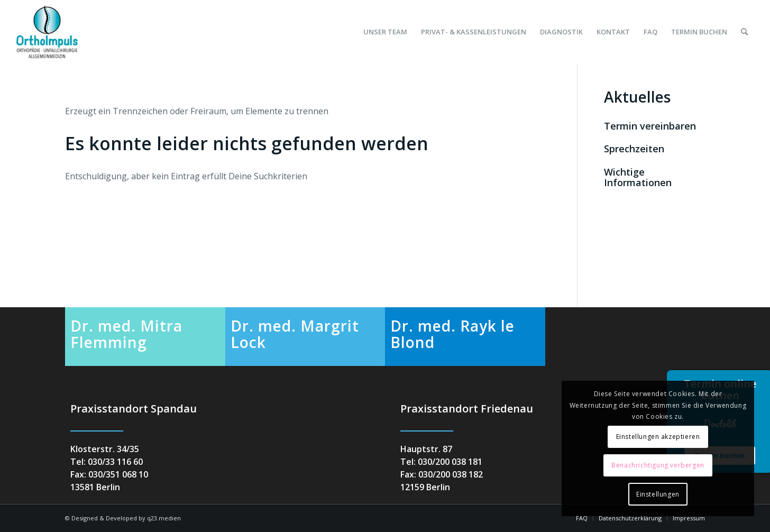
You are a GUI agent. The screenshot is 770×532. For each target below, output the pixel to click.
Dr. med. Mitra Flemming (126, 334)
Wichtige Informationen (638, 177)
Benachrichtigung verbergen (658, 465)
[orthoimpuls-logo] (47, 32)
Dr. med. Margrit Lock (295, 334)
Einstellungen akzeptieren (658, 437)
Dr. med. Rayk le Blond (452, 334)
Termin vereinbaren (650, 126)
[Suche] (744, 32)
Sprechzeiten (634, 149)
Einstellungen (658, 494)
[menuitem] (385, 32)
